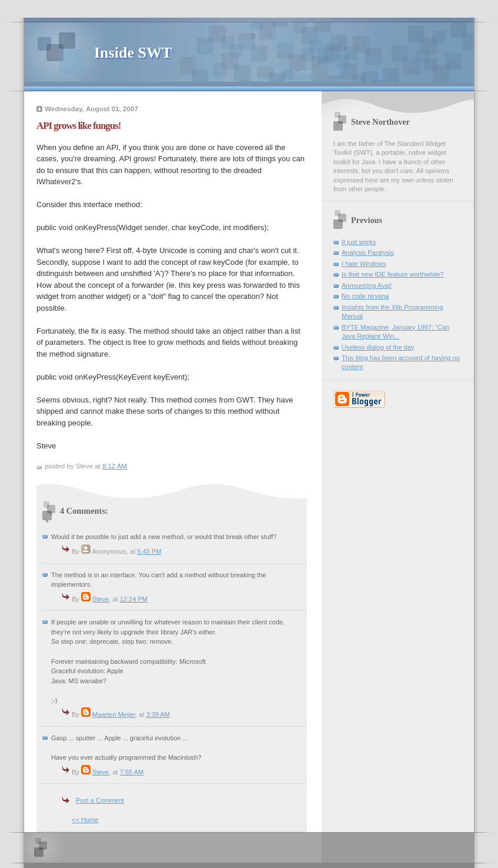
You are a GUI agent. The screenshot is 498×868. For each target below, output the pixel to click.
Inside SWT (133, 53)
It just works (359, 242)
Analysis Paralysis (368, 252)
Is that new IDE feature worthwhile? (393, 274)
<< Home (85, 820)
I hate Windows (364, 264)
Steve (101, 599)
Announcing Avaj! (367, 285)
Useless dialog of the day (378, 347)
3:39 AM (158, 714)
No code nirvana (365, 296)
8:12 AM (115, 466)
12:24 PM (134, 599)
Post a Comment (100, 800)
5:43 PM (149, 551)
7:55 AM (132, 772)
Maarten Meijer (114, 714)
